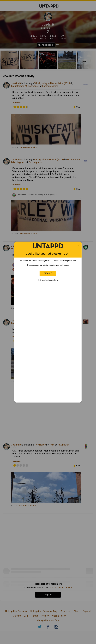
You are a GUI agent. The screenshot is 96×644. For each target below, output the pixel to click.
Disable (48, 273)
